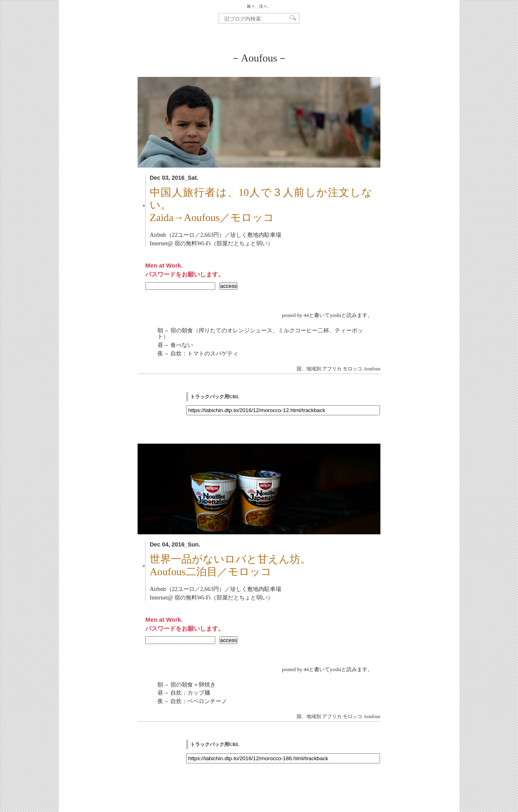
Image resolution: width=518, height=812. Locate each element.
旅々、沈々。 (259, 6)
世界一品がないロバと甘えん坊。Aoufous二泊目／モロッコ (230, 565)
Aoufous (372, 369)
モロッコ (352, 369)
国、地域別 (309, 369)
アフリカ (332, 369)
